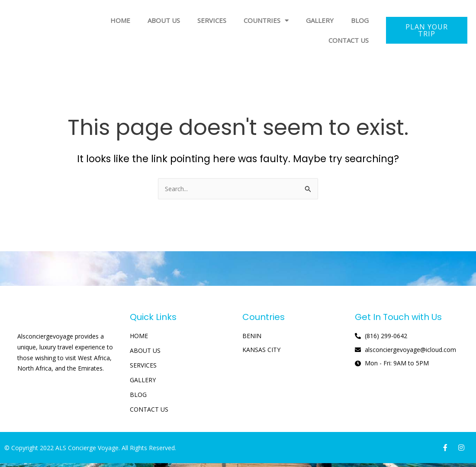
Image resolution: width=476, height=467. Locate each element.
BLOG (360, 20)
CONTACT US (349, 40)
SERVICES (212, 20)
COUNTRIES (266, 21)
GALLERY (320, 20)
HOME (120, 20)
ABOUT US (164, 20)
